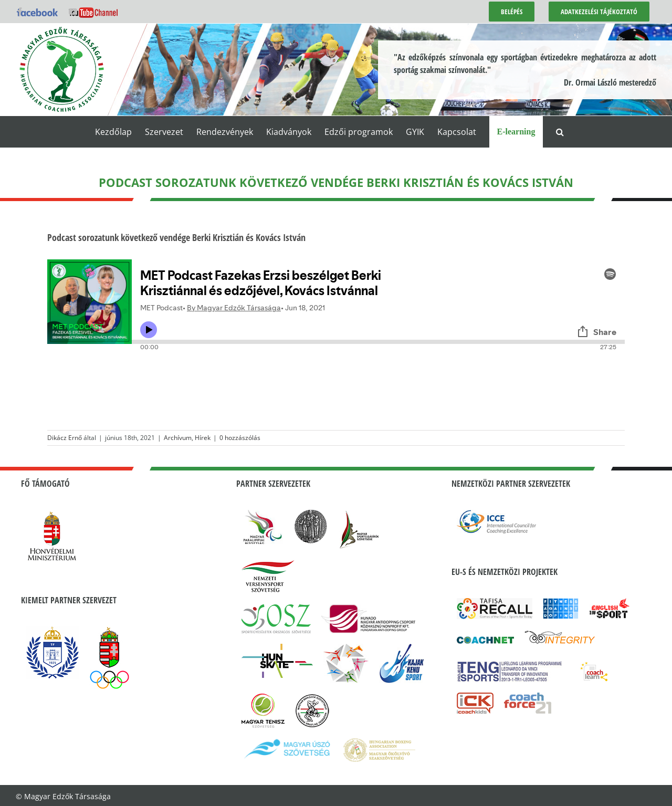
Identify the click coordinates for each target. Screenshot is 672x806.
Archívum (178, 438)
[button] (560, 132)
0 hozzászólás (240, 438)
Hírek (203, 438)
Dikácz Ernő (65, 438)
